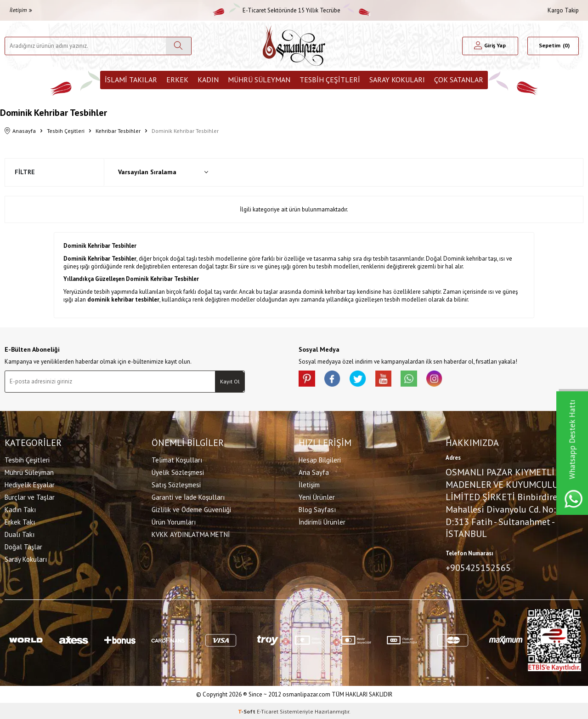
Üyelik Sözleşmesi (178, 472)
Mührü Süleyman (259, 80)
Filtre (25, 172)
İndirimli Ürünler (322, 522)
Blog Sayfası (317, 509)
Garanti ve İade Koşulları (188, 497)
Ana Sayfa (314, 472)
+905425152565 (478, 567)
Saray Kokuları (397, 80)
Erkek (177, 80)
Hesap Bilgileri (320, 459)
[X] (363, 380)
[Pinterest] (308, 380)
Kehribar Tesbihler (118, 131)
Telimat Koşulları (177, 459)
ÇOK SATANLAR (459, 80)
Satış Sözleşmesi (176, 484)
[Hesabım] (490, 46)
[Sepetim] (553, 46)
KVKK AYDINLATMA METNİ (191, 534)
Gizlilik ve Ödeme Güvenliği (191, 509)
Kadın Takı (20, 509)
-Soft (247, 710)
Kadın (208, 80)
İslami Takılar (131, 80)
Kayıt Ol (230, 381)
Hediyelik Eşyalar (30, 484)
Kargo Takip (563, 10)
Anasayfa (20, 131)
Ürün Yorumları (174, 522)
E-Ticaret (268, 710)
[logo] (294, 46)
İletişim (21, 10)
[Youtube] (390, 380)
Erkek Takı (20, 522)
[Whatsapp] (418, 380)
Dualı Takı (20, 534)
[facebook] (335, 380)
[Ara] (178, 46)
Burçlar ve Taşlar (30, 497)
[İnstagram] (446, 380)
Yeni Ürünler (317, 497)
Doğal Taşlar (23, 546)
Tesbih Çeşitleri (330, 80)
